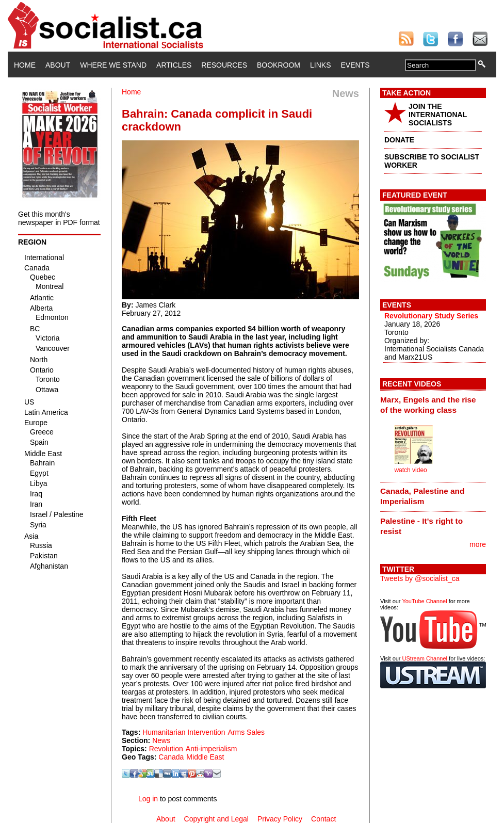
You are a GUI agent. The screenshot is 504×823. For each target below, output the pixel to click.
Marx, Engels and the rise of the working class (428, 405)
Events (355, 65)
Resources (224, 65)
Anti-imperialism (212, 749)
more (478, 544)
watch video (410, 470)
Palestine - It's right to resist (421, 526)
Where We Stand (113, 65)
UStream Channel (425, 658)
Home (25, 65)
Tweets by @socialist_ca (420, 578)
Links (320, 65)
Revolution (166, 749)
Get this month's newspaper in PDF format (59, 218)
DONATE (399, 140)
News (161, 740)
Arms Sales (247, 732)
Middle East (205, 757)
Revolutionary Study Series (431, 316)
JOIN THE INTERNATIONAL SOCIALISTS (438, 115)
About (58, 65)
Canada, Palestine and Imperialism (422, 496)
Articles (174, 65)
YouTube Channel (424, 601)
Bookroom (279, 65)
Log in (148, 799)
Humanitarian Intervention (184, 732)
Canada (171, 757)
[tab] (433, 405)
